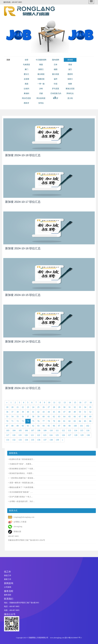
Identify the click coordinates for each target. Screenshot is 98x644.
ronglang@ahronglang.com (24, 517)
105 (20, 430)
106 (26, 430)
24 (33, 407)
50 (80, 412)
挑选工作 (8, 575)
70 (7, 421)
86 (90, 421)
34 (85, 407)
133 (20, 440)
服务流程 (8, 595)
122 (38, 435)
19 (7, 407)
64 (64, 417)
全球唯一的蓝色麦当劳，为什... (22, 501)
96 (54, 426)
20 (12, 407)
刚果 (70, 84)
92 (33, 426)
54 (12, 417)
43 (44, 412)
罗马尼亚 (56, 89)
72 (18, 421)
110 (51, 430)
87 (7, 426)
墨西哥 (70, 74)
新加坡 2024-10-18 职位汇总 (23, 155)
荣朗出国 (17, 532)
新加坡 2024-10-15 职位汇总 (23, 295)
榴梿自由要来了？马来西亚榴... (22, 487)
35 (90, 407)
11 (54, 402)
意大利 (70, 98)
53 (7, 417)
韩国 (41, 65)
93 (38, 426)
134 (26, 440)
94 (44, 426)
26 (44, 407)
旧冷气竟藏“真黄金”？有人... (21, 497)
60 (44, 417)
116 (88, 430)
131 (8, 440)
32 (75, 407)
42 (38, 412)
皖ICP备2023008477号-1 (73, 638)
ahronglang (18, 527)
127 (70, 435)
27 (49, 407)
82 (70, 421)
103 (8, 430)
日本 (56, 65)
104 (14, 430)
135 (33, 440)
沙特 (41, 89)
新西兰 (41, 69)
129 (82, 435)
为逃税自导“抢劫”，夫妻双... (21, 464)
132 (14, 440)
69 (90, 417)
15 (75, 402)
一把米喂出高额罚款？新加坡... (22, 478)
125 (57, 435)
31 (70, 407)
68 (85, 417)
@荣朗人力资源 (20, 522)
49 (75, 412)
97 (59, 426)
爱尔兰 (26, 74)
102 (88, 426)
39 (23, 412)
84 (80, 421)
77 (44, 421)
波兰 (70, 69)
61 (49, 417)
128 (76, 435)
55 (18, 417)
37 (12, 412)
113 (69, 430)
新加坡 (70, 60)
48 (70, 412)
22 (23, 407)
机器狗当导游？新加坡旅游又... (22, 459)
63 (59, 417)
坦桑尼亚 (41, 79)
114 (76, 430)
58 (33, 417)
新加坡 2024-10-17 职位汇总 (23, 202)
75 (33, 421)
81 (64, 421)
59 (38, 417)
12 (59, 402)
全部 (26, 60)
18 (91, 402)
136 (39, 440)
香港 (70, 65)
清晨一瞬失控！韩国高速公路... (22, 483)
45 (54, 412)
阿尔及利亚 (41, 98)
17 (85, 402)
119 (20, 435)
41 (33, 412)
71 (12, 421)
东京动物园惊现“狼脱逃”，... (21, 492)
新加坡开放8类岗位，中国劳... (22, 473)
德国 (56, 69)
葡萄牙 (56, 98)
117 (8, 435)
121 (32, 435)
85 (85, 421)
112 (63, 430)
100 (75, 426)
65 (70, 417)
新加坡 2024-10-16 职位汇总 (23, 248)
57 (28, 417)
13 (65, 402)
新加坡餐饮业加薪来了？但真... (22, 469)
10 (49, 402)
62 (54, 417)
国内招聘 (56, 60)
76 (38, 421)
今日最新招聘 (41, 60)
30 (64, 407)
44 (49, 412)
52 (90, 412)
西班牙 (26, 103)
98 (64, 426)
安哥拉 (41, 103)
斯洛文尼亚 (70, 89)
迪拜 (56, 79)
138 (51, 440)
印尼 (56, 84)
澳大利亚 (56, 74)
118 (14, 435)
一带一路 (41, 84)
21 (18, 407)
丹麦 (41, 93)
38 (18, 412)
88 (12, 426)
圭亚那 (26, 79)
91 (28, 426)
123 (45, 435)
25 (38, 407)
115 (82, 430)
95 (49, 426)
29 (59, 407)
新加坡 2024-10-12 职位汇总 (23, 388)
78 (49, 421)
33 (80, 407)
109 (45, 430)
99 (70, 426)
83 (75, 421)
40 (28, 412)
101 (81, 426)
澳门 (26, 69)
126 (63, 435)
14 (70, 402)
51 (85, 412)
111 (57, 430)
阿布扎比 (70, 93)
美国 (26, 84)
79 (54, 421)
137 (45, 440)
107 (33, 430)
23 (28, 407)
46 (59, 412)
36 (7, 412)
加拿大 (70, 79)
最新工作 (8, 579)
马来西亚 (26, 65)
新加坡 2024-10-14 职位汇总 (23, 341)
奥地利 (26, 93)
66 (75, 417)
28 (54, 407)
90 (23, 426)
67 (80, 417)
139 (57, 440)
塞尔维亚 (41, 74)
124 (51, 435)
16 (80, 402)
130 (88, 435)
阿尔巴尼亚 (26, 98)
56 (23, 417)
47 (64, 412)
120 (26, 435)
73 (23, 421)
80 (59, 421)
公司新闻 (8, 587)
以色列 (26, 89)
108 (39, 430)
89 (18, 426)
